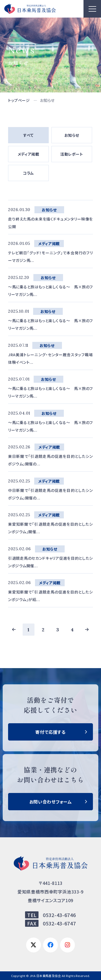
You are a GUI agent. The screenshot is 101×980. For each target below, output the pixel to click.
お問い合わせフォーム (50, 802)
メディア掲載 (28, 154)
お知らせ (72, 135)
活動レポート (72, 154)
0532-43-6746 (59, 915)
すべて (28, 135)
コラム (28, 173)
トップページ (19, 100)
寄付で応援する (50, 732)
